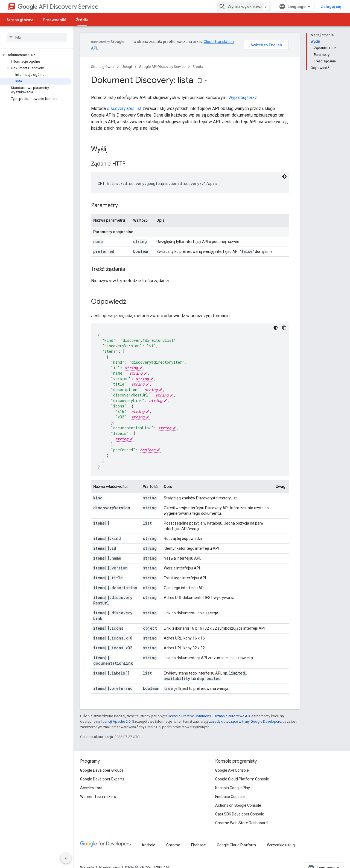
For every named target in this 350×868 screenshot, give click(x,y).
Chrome (173, 845)
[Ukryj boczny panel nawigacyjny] (66, 858)
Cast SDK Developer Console (240, 814)
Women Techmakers (98, 797)
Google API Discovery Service (162, 67)
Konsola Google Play (233, 788)
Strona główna (20, 20)
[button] (36, 55)
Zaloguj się (331, 7)
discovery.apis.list (124, 108)
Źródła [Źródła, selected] (82, 20)
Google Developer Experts (102, 779)
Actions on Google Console (238, 805)
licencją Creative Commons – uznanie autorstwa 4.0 (209, 716)
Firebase (199, 845)
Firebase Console (230, 797)
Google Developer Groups (102, 770)
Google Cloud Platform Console (242, 779)
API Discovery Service (58, 7)
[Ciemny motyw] (284, 177)
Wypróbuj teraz (243, 98)
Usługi (127, 67)
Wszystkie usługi (281, 845)
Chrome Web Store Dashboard (241, 823)
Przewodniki (55, 20)
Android (148, 845)
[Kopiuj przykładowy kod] (284, 328)
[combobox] (244, 7)
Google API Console (232, 770)
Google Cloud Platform (236, 845)
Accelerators (91, 788)
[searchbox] (37, 37)
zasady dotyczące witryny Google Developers (245, 721)
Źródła (198, 67)
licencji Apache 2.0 (116, 721)
